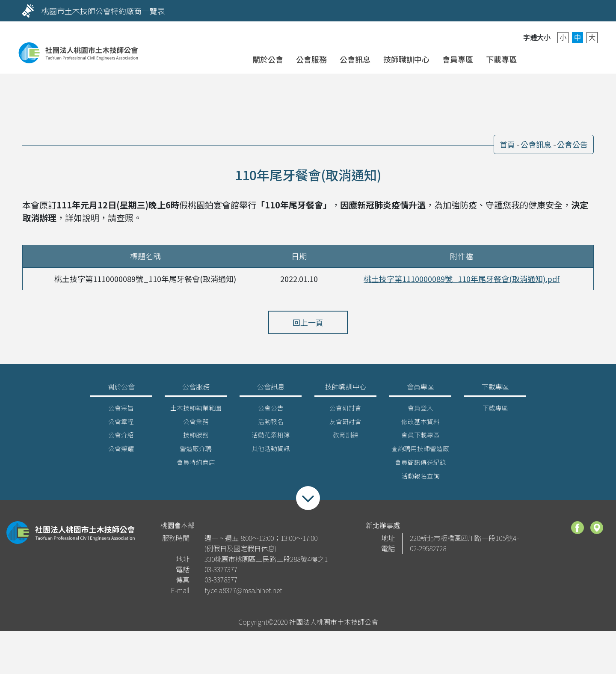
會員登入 (538, 58)
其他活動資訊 (271, 452)
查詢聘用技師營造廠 (420, 452)
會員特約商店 (196, 465)
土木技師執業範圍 (196, 411)
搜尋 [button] (582, 58)
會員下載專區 (421, 438)
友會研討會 (345, 424)
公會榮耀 (121, 452)
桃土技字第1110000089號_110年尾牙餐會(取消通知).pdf (462, 279)
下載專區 (501, 59)
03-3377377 (221, 572)
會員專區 (458, 59)
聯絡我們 (560, 58)
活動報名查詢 (421, 479)
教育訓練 (346, 438)
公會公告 (572, 144)
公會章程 (121, 424)
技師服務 (196, 438)
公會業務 (196, 424)
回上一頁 (308, 322)
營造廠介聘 (196, 452)
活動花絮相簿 (271, 438)
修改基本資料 (421, 424)
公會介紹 (121, 438)
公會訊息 (355, 59)
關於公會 (268, 59)
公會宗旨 (121, 411)
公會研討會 (345, 411)
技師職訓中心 (406, 59)
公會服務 (311, 59)
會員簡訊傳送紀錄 (421, 465)
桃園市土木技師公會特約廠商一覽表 (103, 11)
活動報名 (271, 424)
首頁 (507, 144)
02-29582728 (428, 552)
